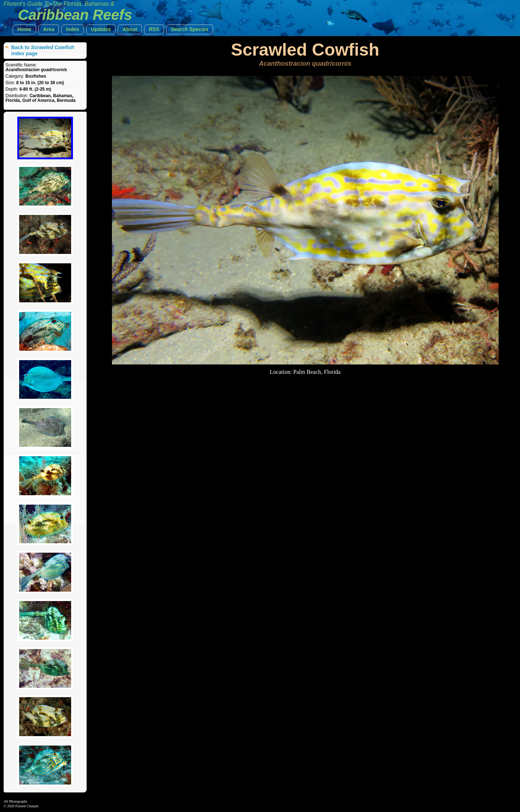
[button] (24, 29)
